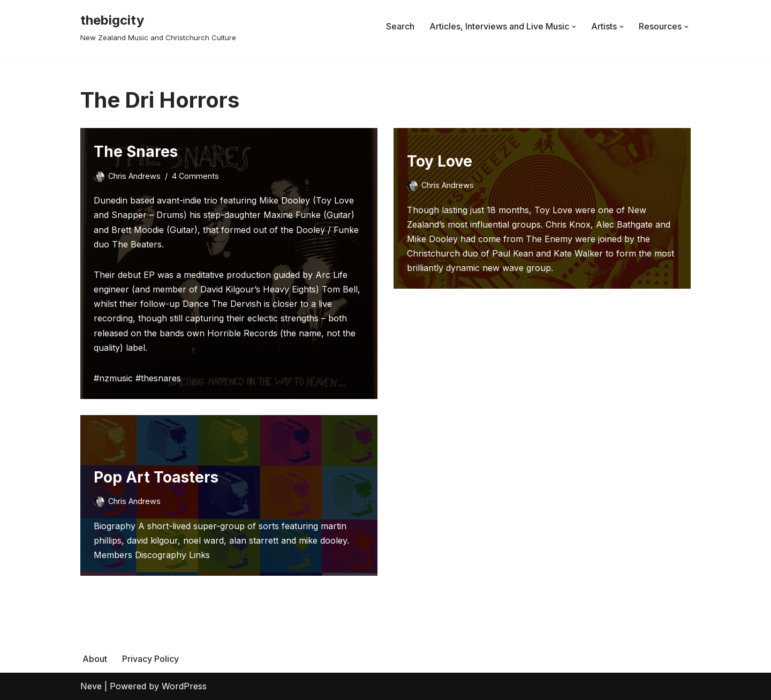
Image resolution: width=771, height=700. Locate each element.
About (95, 659)
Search (400, 26)
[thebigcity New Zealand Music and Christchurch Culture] (158, 27)
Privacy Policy (150, 659)
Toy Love (440, 161)
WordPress (184, 686)
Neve (91, 686)
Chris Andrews (134, 176)
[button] (574, 27)
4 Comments (195, 176)
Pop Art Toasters (156, 477)
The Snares (136, 152)
